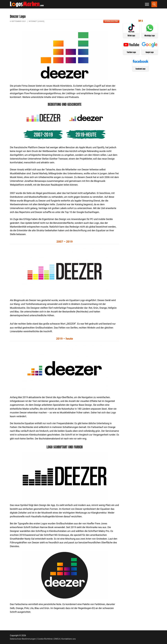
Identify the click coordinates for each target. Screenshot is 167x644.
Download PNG (111, 21)
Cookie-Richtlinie (45, 639)
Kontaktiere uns (69, 639)
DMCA (57, 639)
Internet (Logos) (37, 21)
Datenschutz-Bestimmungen (23, 639)
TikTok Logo (131, 36)
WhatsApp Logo (150, 36)
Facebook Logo (140, 69)
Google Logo (150, 52)
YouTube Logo (131, 52)
